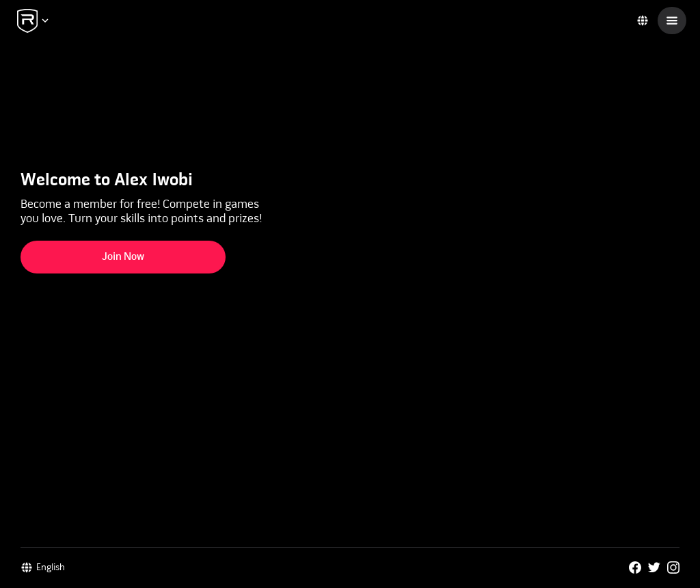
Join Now (123, 257)
